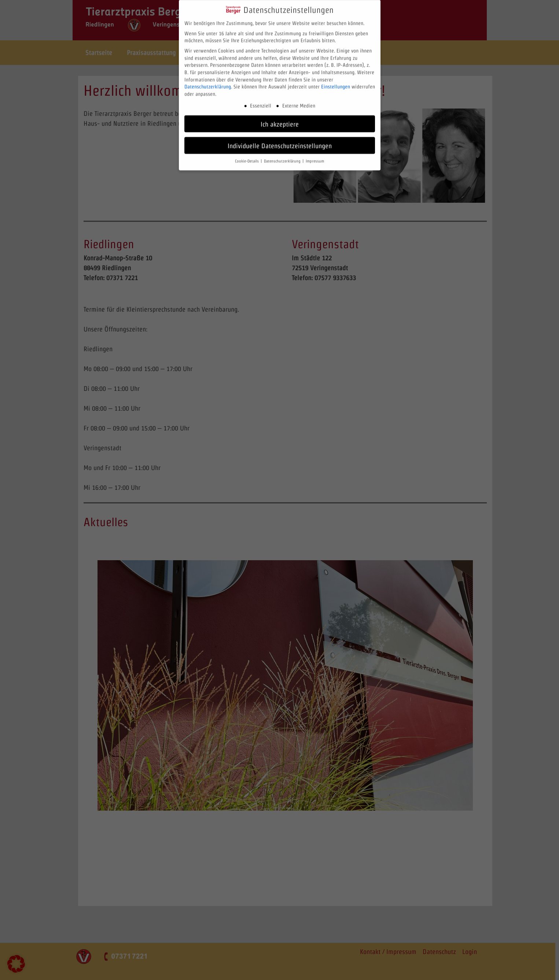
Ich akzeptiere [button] (280, 119)
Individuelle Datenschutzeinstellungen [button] (280, 141)
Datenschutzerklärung (208, 82)
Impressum (315, 156)
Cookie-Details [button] (247, 156)
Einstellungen (336, 82)
